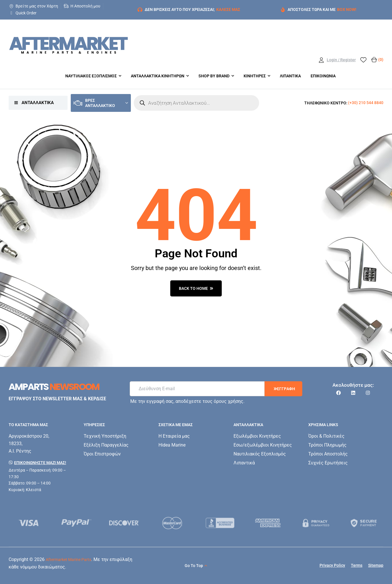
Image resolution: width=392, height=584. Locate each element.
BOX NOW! (347, 9)
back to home (196, 288)
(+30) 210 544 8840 (366, 103)
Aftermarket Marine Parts (68, 560)
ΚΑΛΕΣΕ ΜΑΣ (228, 9)
